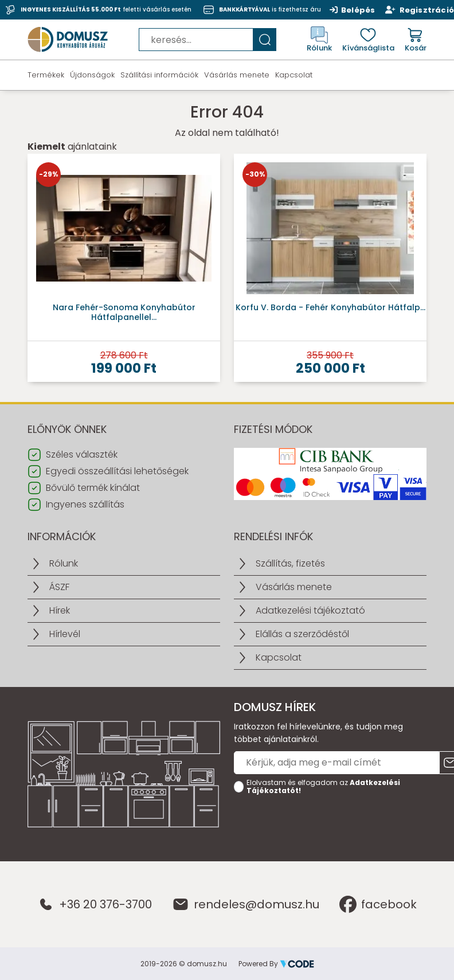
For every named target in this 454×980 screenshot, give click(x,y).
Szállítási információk (159, 75)
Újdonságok (92, 75)
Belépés (353, 10)
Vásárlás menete (237, 75)
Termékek (46, 75)
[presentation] (321, 822)
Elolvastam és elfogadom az (323, 787)
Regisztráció (420, 10)
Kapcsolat (294, 75)
